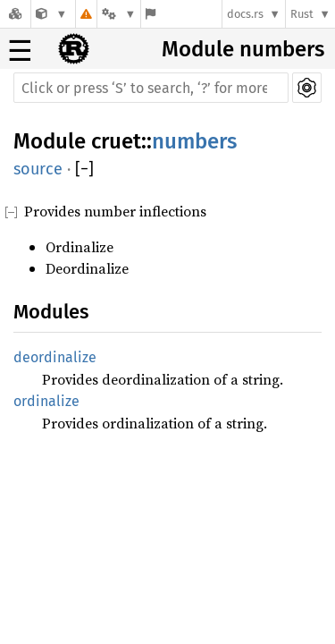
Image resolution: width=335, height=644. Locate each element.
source (38, 169)
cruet (116, 141)
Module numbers (243, 49)
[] (84, 169)
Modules (51, 312)
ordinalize (46, 401)
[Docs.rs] (15, 14)
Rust (302, 14)
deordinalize (55, 357)
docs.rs (245, 14)
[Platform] (119, 14)
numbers (194, 141)
